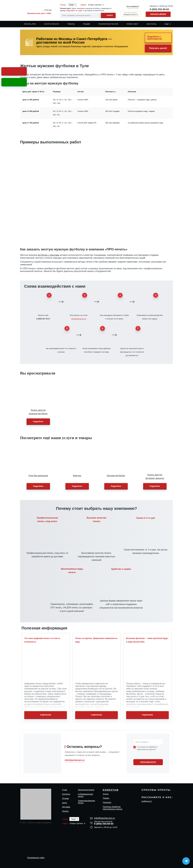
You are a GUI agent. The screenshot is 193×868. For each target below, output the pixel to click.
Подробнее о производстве (154, 38)
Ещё (167, 24)
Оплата (65, 811)
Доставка (66, 807)
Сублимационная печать (85, 795)
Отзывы (65, 798)
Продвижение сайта (36, 858)
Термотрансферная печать (86, 802)
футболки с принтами (49, 255)
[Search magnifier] (108, 15)
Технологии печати (108, 24)
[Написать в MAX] (186, 852)
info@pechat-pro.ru (79, 319)
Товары (71, 24)
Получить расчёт (158, 48)
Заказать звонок (158, 14)
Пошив (87, 24)
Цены (64, 803)
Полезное (107, 802)
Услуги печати (52, 24)
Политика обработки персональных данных (113, 808)
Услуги (106, 794)
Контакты (152, 24)
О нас (65, 790)
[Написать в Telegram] (186, 861)
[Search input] (88, 15)
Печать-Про (30, 24)
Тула (71, 5)
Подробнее (38, 422)
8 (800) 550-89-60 (159, 9)
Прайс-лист (132, 24)
